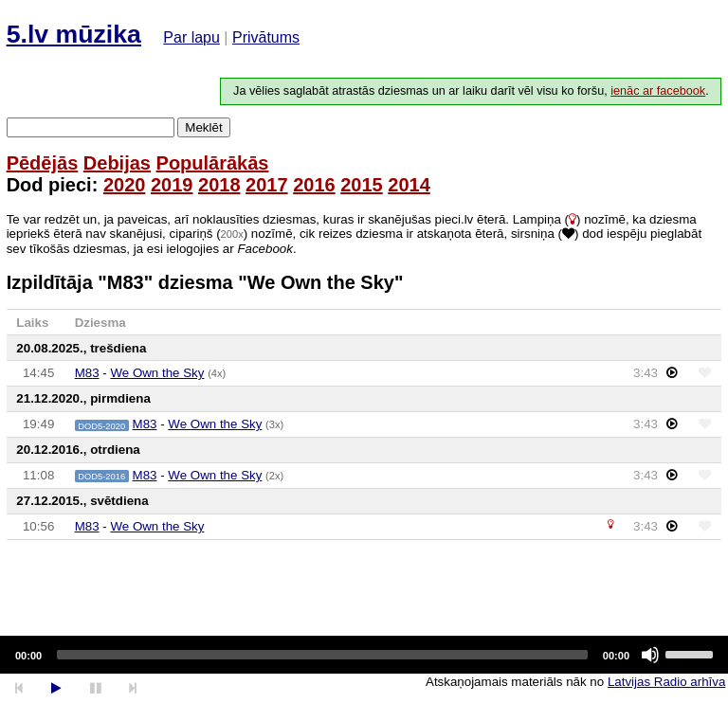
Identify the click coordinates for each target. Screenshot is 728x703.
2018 (219, 185)
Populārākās (213, 163)
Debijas (117, 163)
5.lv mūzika (74, 34)
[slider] (322, 655)
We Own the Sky (157, 373)
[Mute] (650, 655)
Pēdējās (43, 163)
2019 (172, 185)
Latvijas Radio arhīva (666, 682)
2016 (314, 185)
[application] (364, 655)
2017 (267, 185)
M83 (87, 373)
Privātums (266, 37)
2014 (409, 185)
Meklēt (203, 127)
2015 (362, 185)
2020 (125, 185)
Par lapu (191, 37)
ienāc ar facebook (658, 91)
